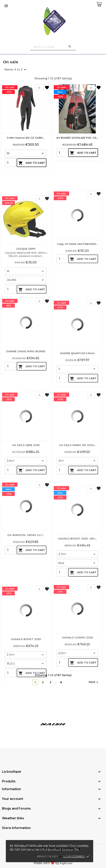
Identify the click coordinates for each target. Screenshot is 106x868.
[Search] (53, 47)
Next (94, 682)
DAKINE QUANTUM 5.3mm (77, 405)
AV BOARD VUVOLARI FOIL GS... (77, 138)
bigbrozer (66, 863)
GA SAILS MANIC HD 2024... (77, 497)
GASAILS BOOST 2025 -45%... (77, 595)
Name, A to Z (16, 70)
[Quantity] (10, 163)
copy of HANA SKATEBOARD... (77, 290)
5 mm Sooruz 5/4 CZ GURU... (26, 138)
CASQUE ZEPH (26, 309)
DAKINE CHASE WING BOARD (26, 397)
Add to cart (32, 163)
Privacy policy (47, 856)
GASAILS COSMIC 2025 (77, 689)
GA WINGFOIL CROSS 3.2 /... (26, 581)
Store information (16, 828)
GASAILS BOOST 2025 (26, 696)
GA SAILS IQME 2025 (26, 497)
